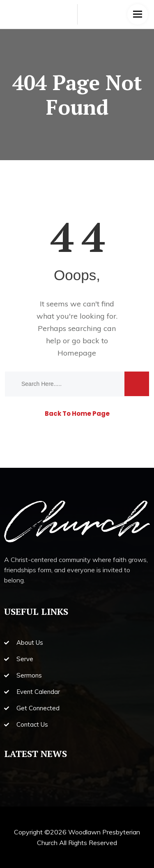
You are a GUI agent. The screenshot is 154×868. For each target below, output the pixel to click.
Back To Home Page (77, 414)
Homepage (77, 353)
